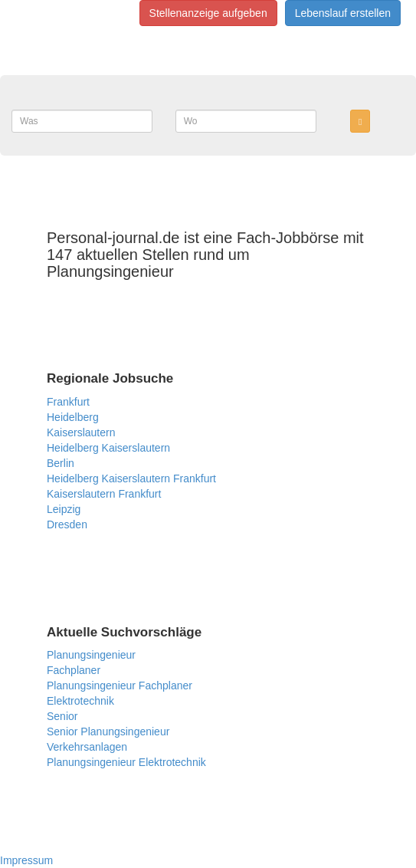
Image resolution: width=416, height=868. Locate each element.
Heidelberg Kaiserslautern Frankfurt (131, 478)
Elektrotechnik (80, 701)
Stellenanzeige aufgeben (208, 13)
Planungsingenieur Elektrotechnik (126, 762)
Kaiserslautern (81, 432)
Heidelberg (73, 417)
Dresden (67, 524)
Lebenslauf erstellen (343, 13)
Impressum (26, 860)
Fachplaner (74, 670)
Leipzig (64, 509)
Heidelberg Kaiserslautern (108, 448)
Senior (62, 716)
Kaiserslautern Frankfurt (104, 494)
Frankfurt (68, 402)
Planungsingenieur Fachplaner (120, 686)
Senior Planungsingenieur (108, 732)
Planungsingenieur (91, 655)
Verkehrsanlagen (87, 747)
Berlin (61, 463)
